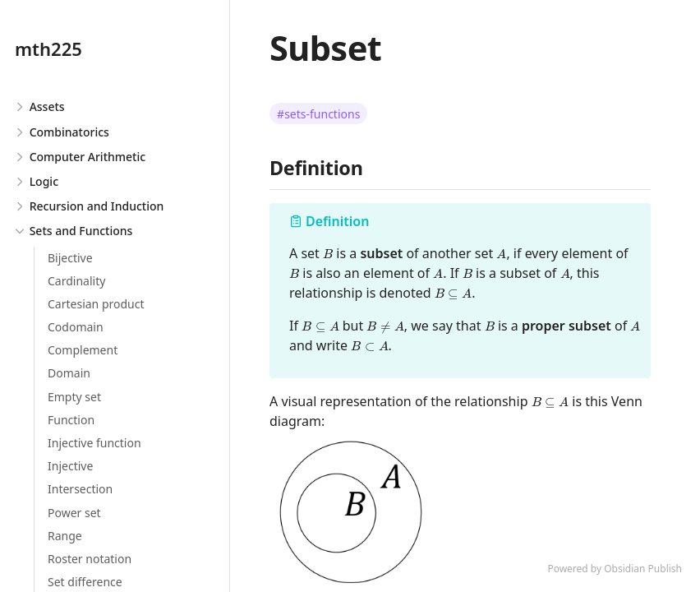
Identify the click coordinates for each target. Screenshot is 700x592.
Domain (69, 373)
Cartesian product (96, 304)
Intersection (80, 489)
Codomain (76, 327)
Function (71, 420)
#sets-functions (318, 114)
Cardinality (76, 281)
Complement (83, 350)
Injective (70, 466)
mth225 (48, 49)
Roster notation (90, 559)
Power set (74, 513)
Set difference (85, 582)
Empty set (74, 397)
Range (65, 536)
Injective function (94, 443)
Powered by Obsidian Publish (615, 569)
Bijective (70, 258)
